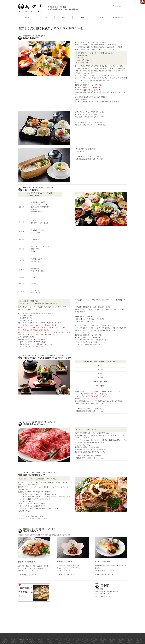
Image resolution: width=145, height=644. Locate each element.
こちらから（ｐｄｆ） (95, 90)
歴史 (63, 18)
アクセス (100, 18)
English (117, 6)
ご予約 (82, 18)
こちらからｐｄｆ (37, 347)
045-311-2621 (81, 159)
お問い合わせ (118, 18)
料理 (45, 18)
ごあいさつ (27, 18)
